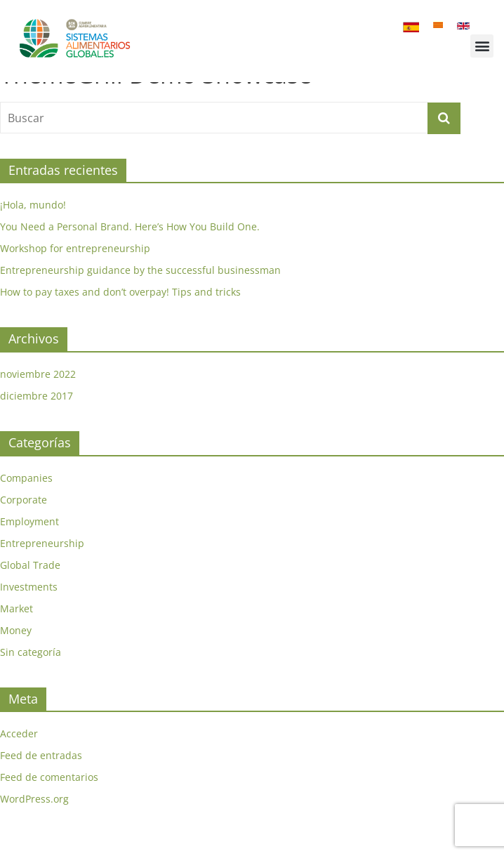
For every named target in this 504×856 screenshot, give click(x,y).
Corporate (24, 521)
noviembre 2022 (38, 396)
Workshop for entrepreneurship (75, 271)
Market (16, 630)
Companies (26, 500)
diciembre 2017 (37, 417)
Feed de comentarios (49, 799)
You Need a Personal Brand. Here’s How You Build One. (130, 249)
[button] (482, 46)
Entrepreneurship (42, 565)
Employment (29, 543)
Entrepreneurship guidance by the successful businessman (140, 292)
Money (16, 652)
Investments (29, 608)
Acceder (19, 755)
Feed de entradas (41, 777)
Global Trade (30, 587)
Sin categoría (31, 674)
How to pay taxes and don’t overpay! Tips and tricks (120, 314)
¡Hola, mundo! (33, 227)
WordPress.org (34, 821)
